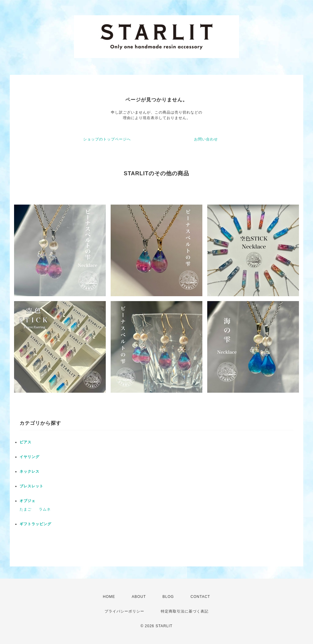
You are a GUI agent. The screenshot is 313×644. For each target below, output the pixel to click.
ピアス (26, 442)
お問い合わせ (206, 139)
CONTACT (200, 597)
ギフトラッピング (35, 524)
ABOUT (139, 597)
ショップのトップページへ (107, 139)
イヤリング (29, 457)
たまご (26, 509)
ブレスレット (31, 486)
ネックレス (29, 471)
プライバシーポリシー (124, 611)
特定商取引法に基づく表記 (185, 611)
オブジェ (28, 501)
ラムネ (45, 509)
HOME (109, 597)
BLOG (168, 597)
